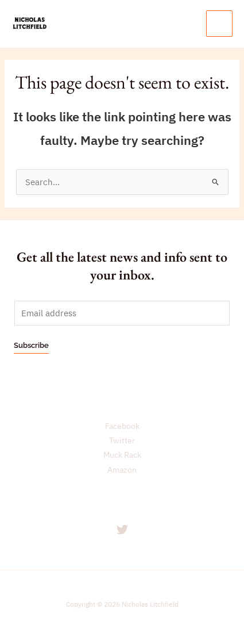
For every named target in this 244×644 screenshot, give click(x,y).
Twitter (122, 440)
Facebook (122, 426)
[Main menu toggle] (219, 24)
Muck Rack (122, 455)
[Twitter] (122, 530)
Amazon (122, 470)
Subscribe (31, 345)
